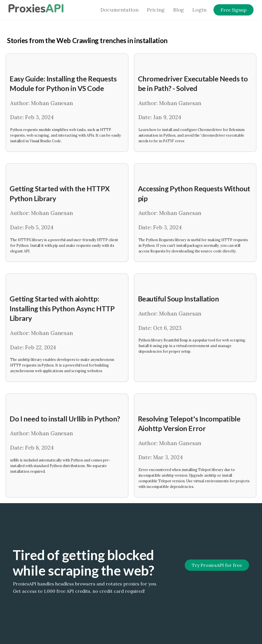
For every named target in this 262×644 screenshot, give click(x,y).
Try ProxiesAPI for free (217, 565)
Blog (179, 10)
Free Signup (234, 10)
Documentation (119, 10)
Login (199, 10)
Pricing (156, 10)
